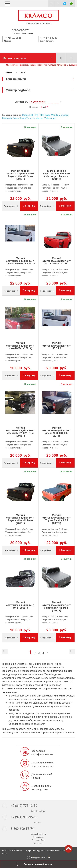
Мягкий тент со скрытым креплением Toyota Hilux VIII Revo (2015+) (20, 175)
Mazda (55, 115)
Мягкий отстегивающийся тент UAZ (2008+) (20, 605)
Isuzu (48, 115)
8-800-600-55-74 (22, 829)
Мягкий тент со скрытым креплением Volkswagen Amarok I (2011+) (57, 175)
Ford (36, 115)
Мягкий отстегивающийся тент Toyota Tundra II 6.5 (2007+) (57, 519)
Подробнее (9, 206)
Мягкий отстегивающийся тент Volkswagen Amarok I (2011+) (57, 607)
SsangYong (26, 118)
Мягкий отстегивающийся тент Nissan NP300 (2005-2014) (57, 432)
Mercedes (64, 115)
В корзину (29, 206)
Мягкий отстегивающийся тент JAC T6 (57, 346)
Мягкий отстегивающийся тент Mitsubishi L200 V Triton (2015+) (20, 432)
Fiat (31, 115)
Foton (42, 115)
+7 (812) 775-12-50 (48, 38)
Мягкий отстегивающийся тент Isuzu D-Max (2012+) (57, 261)
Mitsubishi (7, 118)
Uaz (42, 118)
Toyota (36, 118)
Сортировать (21, 102)
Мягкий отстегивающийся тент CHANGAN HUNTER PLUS (20, 261)
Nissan (16, 118)
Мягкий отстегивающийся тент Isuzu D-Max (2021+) (20, 346)
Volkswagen (50, 118)
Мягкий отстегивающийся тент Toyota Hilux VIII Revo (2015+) (20, 519)
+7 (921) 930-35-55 (13, 38)
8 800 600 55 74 (20, 30)
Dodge (25, 115)
